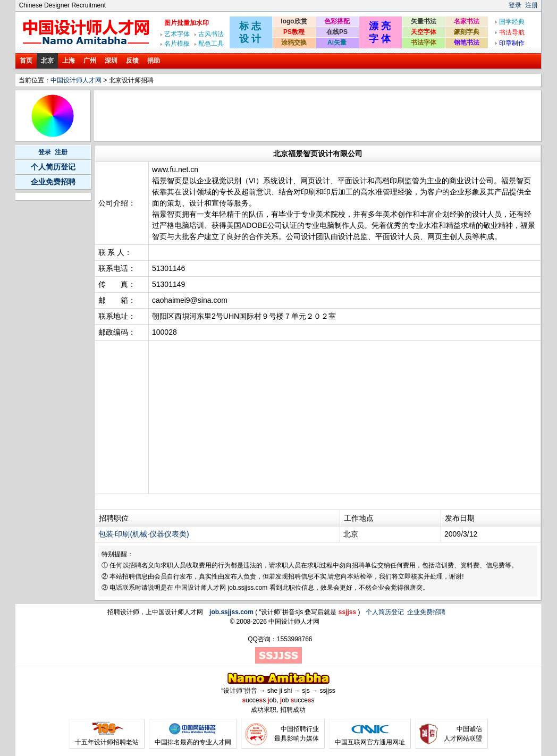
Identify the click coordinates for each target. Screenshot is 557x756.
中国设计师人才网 (76, 80)
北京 (47, 61)
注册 (531, 5)
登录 (515, 5)
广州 (90, 61)
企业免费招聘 (53, 182)
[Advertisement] (289, 116)
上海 (69, 61)
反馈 (132, 61)
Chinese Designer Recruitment (62, 5)
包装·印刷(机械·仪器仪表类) (144, 534)
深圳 (111, 61)
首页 (26, 61)
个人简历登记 (53, 167)
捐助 (154, 61)
